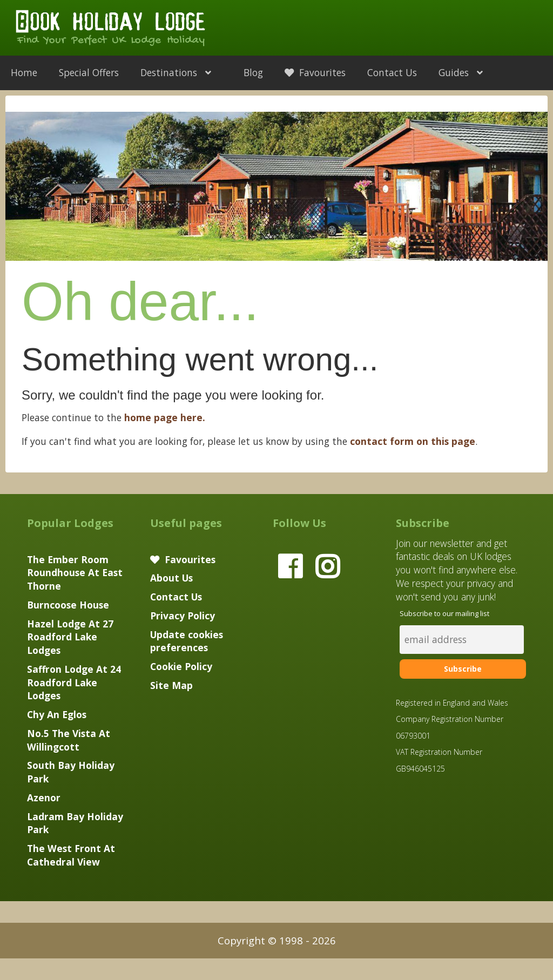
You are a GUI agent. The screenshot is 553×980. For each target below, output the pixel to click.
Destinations (181, 72)
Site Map (171, 685)
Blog (253, 72)
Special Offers (89, 72)
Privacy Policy (183, 616)
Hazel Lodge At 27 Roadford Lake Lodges (70, 637)
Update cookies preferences (187, 641)
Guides (466, 72)
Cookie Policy (181, 666)
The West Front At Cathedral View (71, 855)
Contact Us (392, 72)
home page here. (165, 417)
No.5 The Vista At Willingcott (69, 740)
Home (24, 72)
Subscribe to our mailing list (444, 613)
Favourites (315, 72)
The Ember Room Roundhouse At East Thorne (75, 573)
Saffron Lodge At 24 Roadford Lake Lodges (74, 682)
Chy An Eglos (57, 714)
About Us (171, 578)
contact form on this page (413, 441)
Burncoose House (68, 605)
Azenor (44, 797)
